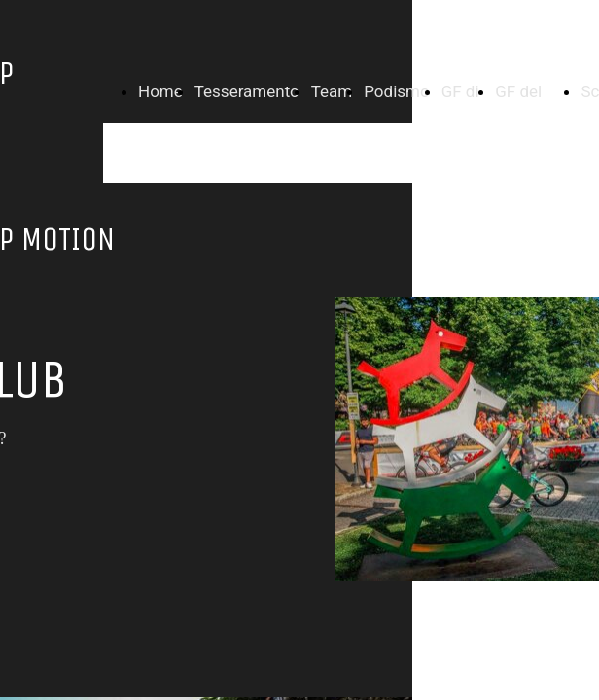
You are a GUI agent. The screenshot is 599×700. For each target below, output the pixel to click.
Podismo (396, 91)
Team (332, 91)
